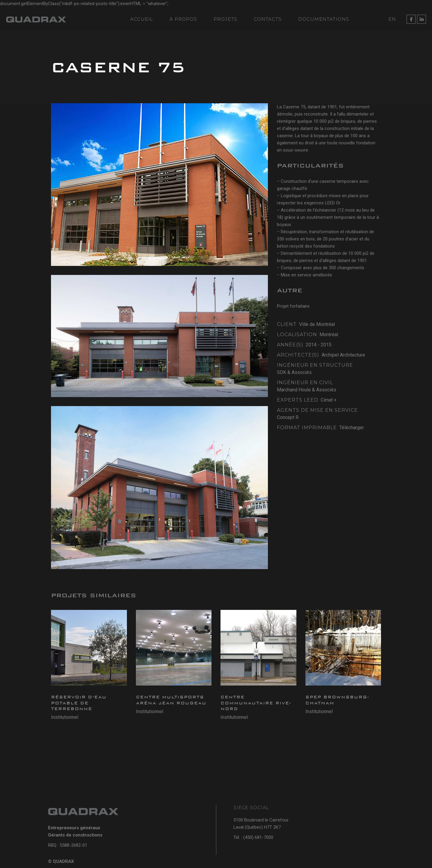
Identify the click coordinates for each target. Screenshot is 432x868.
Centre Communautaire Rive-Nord (256, 703)
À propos (183, 19)
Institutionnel (65, 717)
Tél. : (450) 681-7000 (253, 837)
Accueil (142, 19)
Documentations (324, 19)
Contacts (268, 19)
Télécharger (352, 428)
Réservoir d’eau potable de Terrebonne (79, 703)
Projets (225, 19)
